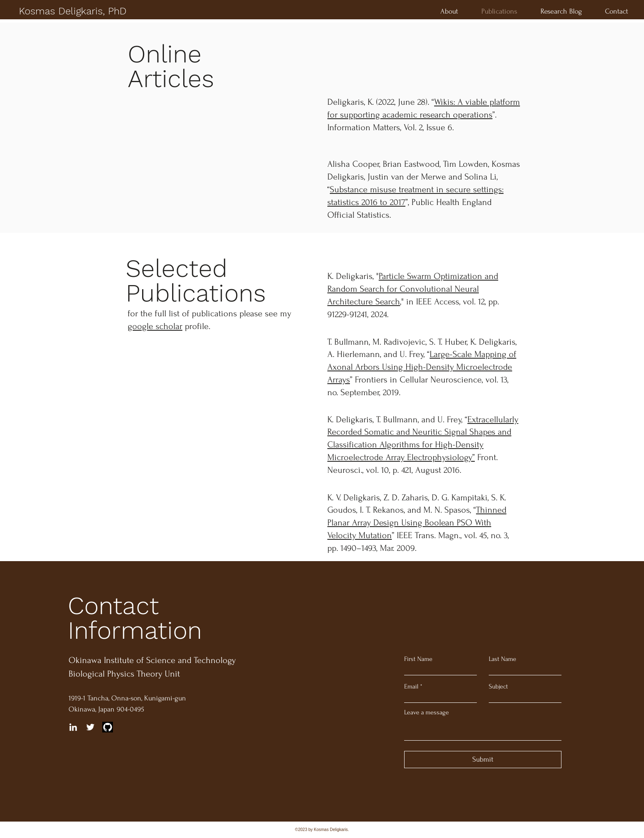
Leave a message (427, 712)
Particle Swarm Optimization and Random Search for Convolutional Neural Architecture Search (413, 289)
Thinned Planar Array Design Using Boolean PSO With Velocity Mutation (417, 523)
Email (411, 686)
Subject (498, 686)
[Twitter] (90, 727)
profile (168, 326)
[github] (108, 727)
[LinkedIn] (73, 727)
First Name (418, 659)
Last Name (503, 659)
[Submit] (483, 760)
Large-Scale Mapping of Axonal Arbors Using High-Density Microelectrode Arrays (422, 367)
